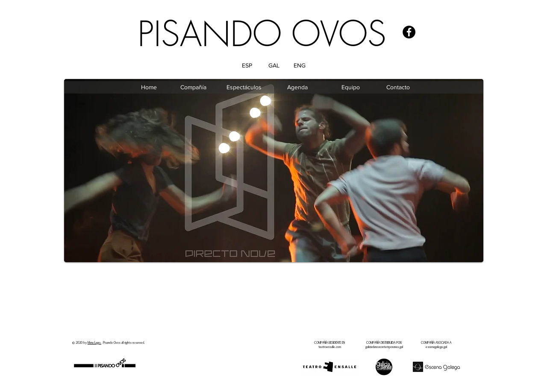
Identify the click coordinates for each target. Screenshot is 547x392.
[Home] (149, 88)
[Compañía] (193, 88)
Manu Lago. (94, 342)
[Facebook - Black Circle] (409, 32)
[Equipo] (350, 88)
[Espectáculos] (244, 88)
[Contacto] (398, 88)
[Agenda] (297, 88)
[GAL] (274, 66)
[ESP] (247, 66)
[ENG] (299, 66)
